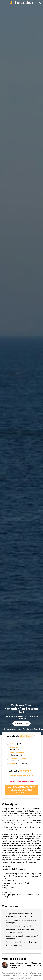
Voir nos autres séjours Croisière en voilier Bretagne (22, 790)
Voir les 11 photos (21, 724)
